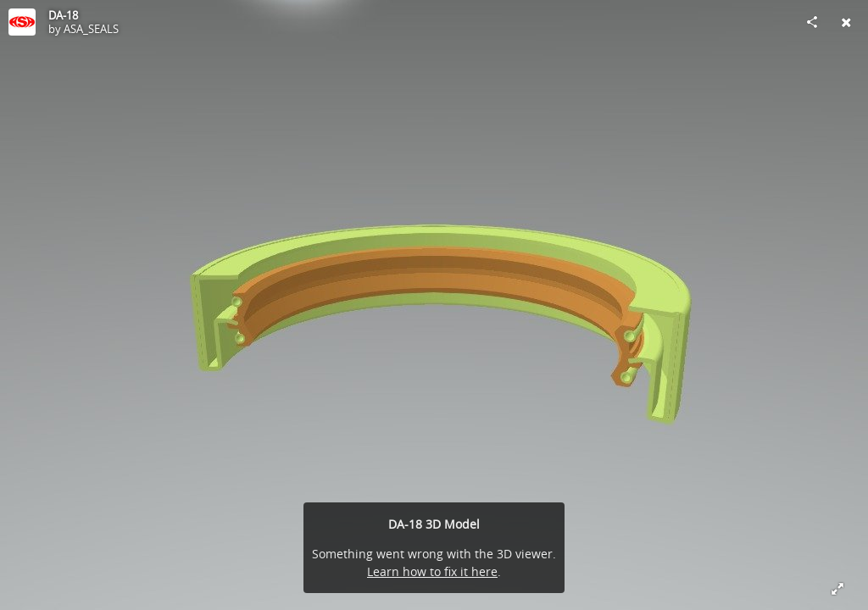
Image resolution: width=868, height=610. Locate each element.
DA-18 (63, 15)
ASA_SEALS (91, 29)
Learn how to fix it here (432, 571)
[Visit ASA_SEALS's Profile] (22, 22)
